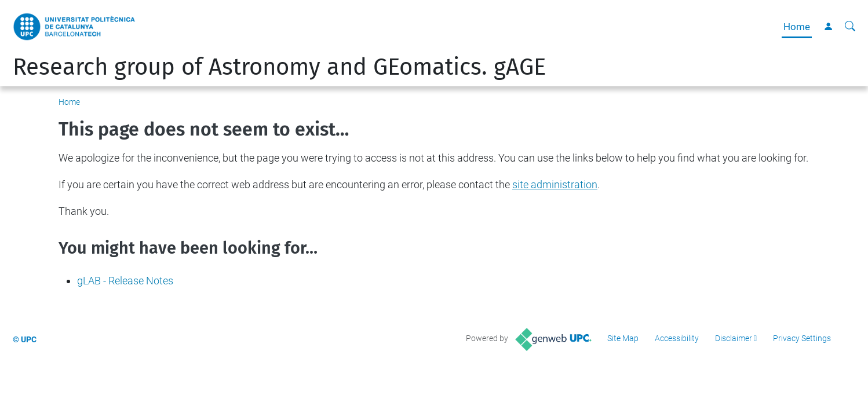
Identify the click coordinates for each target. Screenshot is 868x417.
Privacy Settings (802, 338)
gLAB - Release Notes (125, 281)
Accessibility (677, 338)
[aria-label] (850, 27)
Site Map (623, 338)
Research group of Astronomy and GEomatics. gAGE (279, 67)
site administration (555, 184)
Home (797, 27)
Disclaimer (734, 338)
